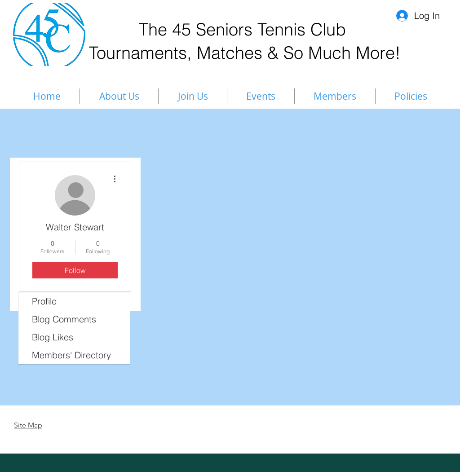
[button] (335, 96)
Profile (44, 301)
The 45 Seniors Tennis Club (242, 29)
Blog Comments (64, 319)
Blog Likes (53, 337)
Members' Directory (71, 355)
